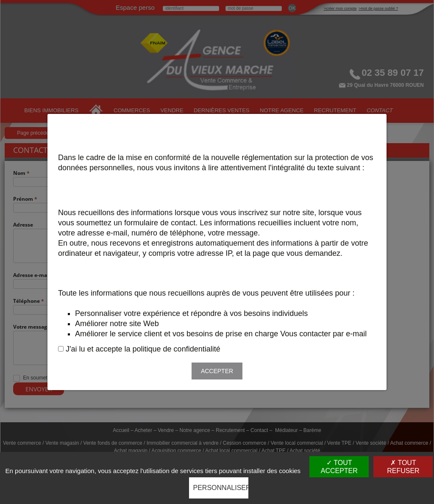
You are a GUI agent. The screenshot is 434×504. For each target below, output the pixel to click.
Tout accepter (339, 467)
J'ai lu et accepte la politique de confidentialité (143, 349)
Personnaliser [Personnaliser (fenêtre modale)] (221, 488)
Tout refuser (403, 467)
